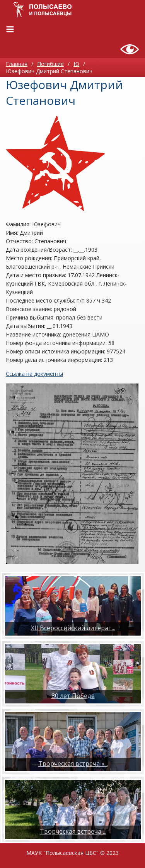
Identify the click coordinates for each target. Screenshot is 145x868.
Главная (17, 64)
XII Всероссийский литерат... (73, 628)
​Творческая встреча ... (73, 831)
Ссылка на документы (34, 374)
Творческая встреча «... (73, 764)
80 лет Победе (73, 696)
